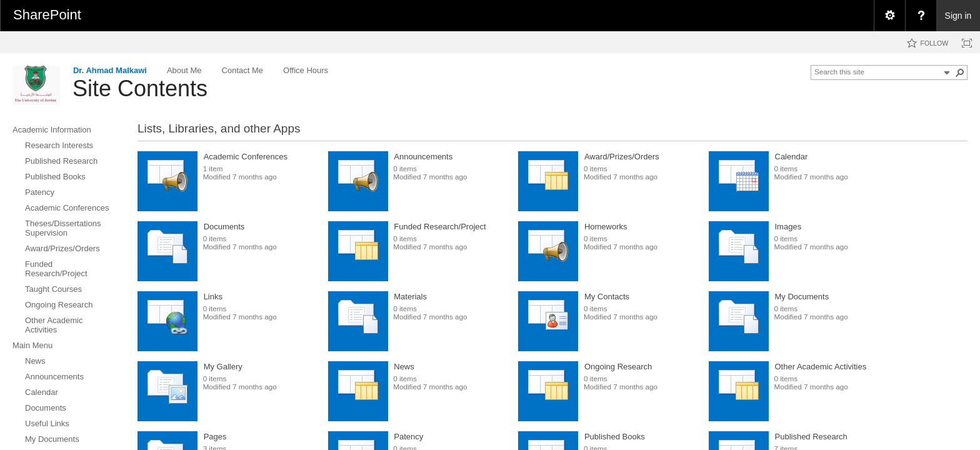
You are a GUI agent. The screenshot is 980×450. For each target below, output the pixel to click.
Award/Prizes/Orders (622, 157)
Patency (408, 437)
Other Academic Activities (821, 367)
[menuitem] (889, 16)
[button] (960, 72)
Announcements (423, 157)
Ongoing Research (618, 367)
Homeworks (606, 227)
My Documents (802, 297)
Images (788, 227)
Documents (224, 227)
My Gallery (223, 367)
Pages (215, 437)
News (404, 367)
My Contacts (607, 297)
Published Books (615, 437)
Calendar (792, 157)
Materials (410, 297)
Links (213, 297)
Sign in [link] (958, 16)
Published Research (811, 437)
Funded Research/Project (440, 227)
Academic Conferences (246, 157)
